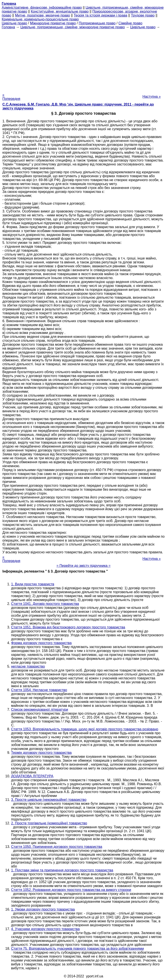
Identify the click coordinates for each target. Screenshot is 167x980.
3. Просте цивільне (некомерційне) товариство (49, 800)
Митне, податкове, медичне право (43, 15)
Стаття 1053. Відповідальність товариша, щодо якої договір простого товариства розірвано (85, 729)
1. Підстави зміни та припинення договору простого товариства (62, 870)
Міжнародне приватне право (53, 23)
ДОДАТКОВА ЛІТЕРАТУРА (32, 776)
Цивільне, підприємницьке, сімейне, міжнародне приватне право (73, 27)
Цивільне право (14, 23)
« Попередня (11, 97)
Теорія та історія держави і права (100, 15)
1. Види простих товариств (33, 584)
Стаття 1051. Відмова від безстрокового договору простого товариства (68, 627)
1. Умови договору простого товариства (43, 909)
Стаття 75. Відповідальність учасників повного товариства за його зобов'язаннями (78, 949)
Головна (8, 27)
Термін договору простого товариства (41, 753)
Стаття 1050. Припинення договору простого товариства (57, 847)
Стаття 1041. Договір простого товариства (45, 604)
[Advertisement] (83, 60)
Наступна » (152, 97)
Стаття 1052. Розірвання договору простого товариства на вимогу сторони (71, 890)
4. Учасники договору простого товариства (45, 929)
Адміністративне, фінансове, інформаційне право (42, 8)
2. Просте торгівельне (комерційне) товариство (49, 823)
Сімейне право (130, 23)
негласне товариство (28, 666)
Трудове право (143, 15)
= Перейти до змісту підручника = (84, 566)
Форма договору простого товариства (41, 643)
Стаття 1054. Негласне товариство (39, 690)
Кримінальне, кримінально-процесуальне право (40, 19)
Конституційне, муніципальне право (60, 11)
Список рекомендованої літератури (40, 710)
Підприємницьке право (97, 23)
